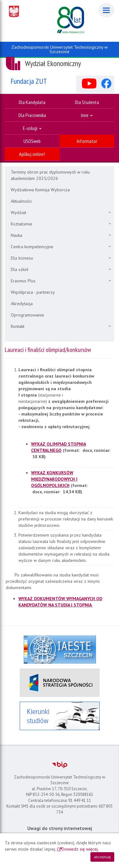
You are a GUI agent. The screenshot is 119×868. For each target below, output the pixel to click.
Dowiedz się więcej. (80, 849)
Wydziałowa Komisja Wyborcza (40, 190)
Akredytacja (22, 304)
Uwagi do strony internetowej (60, 828)
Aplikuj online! (32, 154)
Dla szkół (61, 269)
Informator (87, 141)
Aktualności (21, 201)
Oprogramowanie (27, 315)
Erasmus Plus (61, 281)
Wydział (61, 212)
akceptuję (102, 857)
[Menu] (106, 10)
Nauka (61, 235)
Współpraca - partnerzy (33, 292)
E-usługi (32, 128)
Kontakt (61, 326)
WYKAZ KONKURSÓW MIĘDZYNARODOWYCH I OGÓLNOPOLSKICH (54, 479)
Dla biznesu (61, 258)
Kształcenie (61, 224)
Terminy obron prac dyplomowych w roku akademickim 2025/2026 (50, 175)
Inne (87, 115)
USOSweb (32, 141)
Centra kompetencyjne (61, 247)
